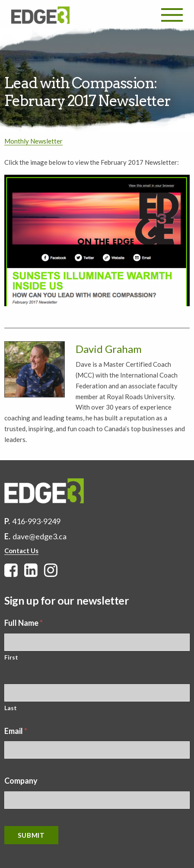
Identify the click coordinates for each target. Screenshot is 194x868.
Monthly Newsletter (33, 141)
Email (16, 731)
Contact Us (21, 551)
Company (21, 781)
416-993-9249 (36, 521)
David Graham (109, 349)
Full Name (24, 623)
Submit (31, 835)
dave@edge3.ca (40, 536)
